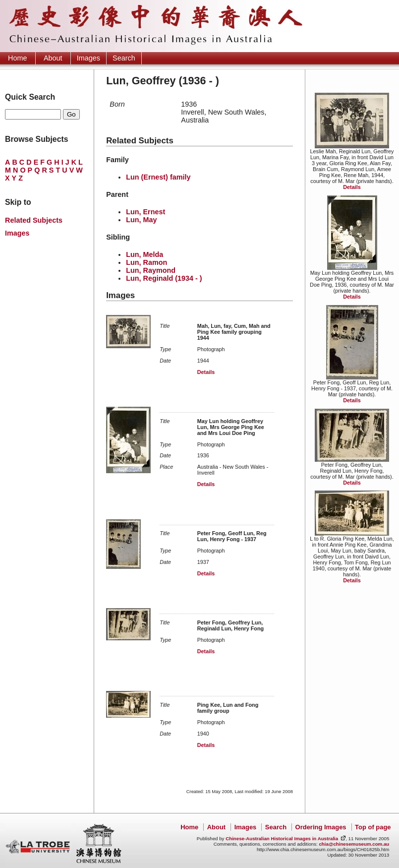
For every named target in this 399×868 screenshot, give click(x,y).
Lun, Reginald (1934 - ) (164, 278)
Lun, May (141, 220)
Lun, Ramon (146, 262)
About (53, 58)
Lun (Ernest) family (158, 177)
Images (88, 58)
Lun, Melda (144, 254)
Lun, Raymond (151, 270)
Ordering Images (321, 827)
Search (124, 58)
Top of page (373, 827)
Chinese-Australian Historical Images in (282, 838)
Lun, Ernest (145, 212)
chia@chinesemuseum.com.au (354, 844)
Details (352, 187)
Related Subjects (34, 220)
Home (17, 58)
